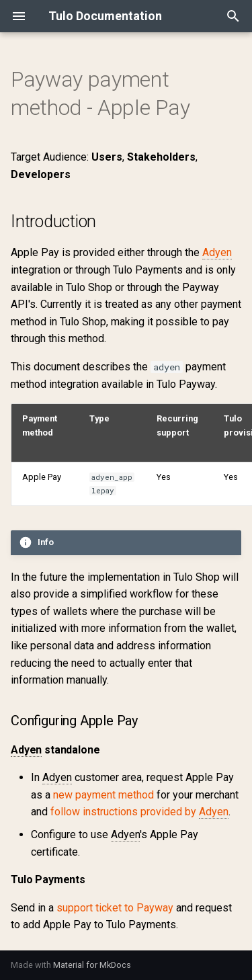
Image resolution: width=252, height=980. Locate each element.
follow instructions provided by (139, 812)
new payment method (103, 795)
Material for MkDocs (92, 965)
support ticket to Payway (115, 908)
